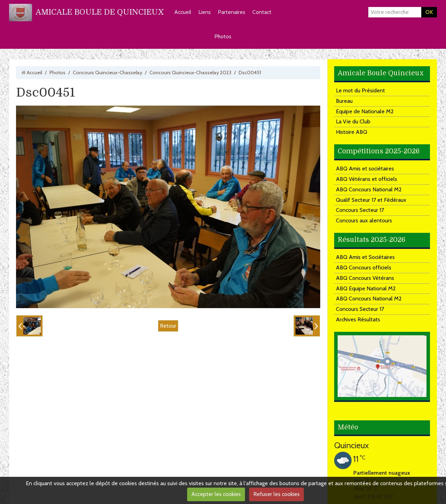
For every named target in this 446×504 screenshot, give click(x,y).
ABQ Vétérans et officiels (367, 179)
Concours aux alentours (364, 220)
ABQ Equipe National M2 (366, 288)
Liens (205, 12)
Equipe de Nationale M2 (365, 111)
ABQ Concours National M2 (369, 189)
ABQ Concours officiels (364, 268)
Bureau (344, 101)
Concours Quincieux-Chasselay (107, 72)
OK (429, 12)
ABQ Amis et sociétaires (365, 169)
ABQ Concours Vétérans (365, 278)
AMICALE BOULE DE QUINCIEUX (100, 12)
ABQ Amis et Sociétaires (365, 257)
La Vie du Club (353, 121)
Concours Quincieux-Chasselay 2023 (190, 72)
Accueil (183, 12)
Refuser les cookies (276, 494)
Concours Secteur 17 (360, 210)
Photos (223, 36)
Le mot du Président (360, 90)
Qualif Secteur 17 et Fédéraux (371, 200)
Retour (168, 326)
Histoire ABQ (352, 132)
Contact (262, 12)
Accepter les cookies (216, 494)
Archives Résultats (358, 319)
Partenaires (232, 12)
